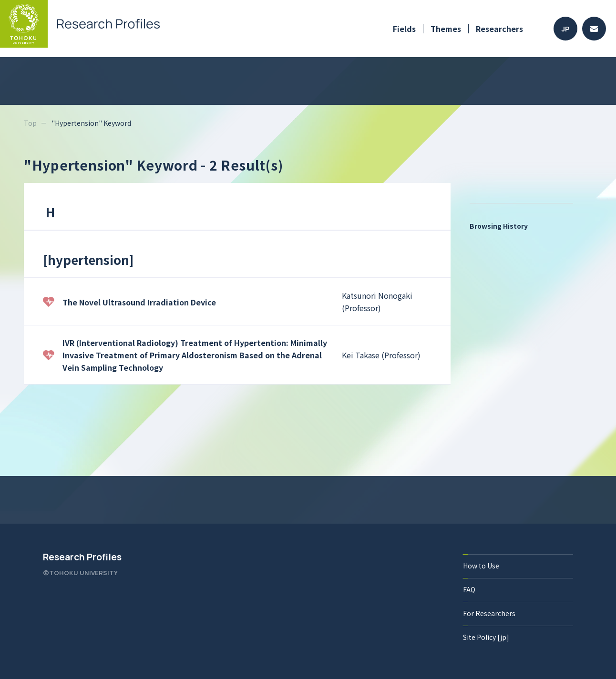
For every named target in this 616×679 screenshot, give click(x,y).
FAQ (469, 589)
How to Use (481, 566)
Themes (446, 29)
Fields (404, 29)
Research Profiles (82, 557)
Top (30, 123)
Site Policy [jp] (486, 637)
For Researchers (489, 613)
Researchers (499, 29)
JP (566, 29)
